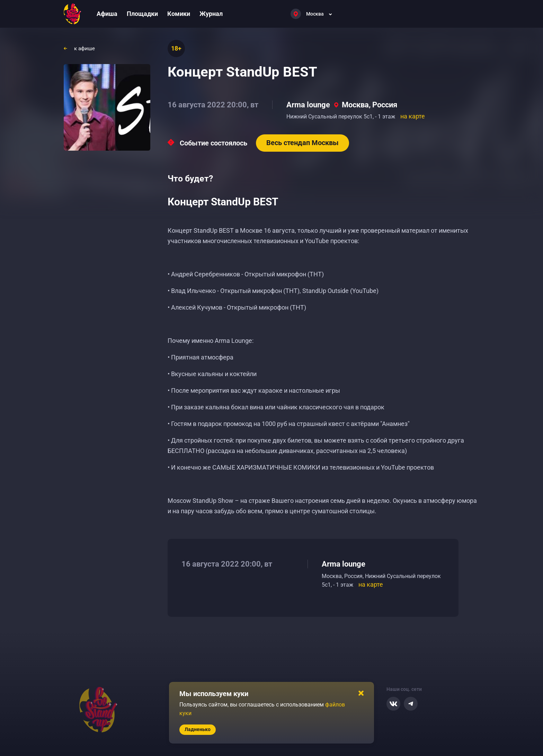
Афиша (107, 14)
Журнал (211, 14)
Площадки (142, 14)
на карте (413, 116)
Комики (179, 14)
